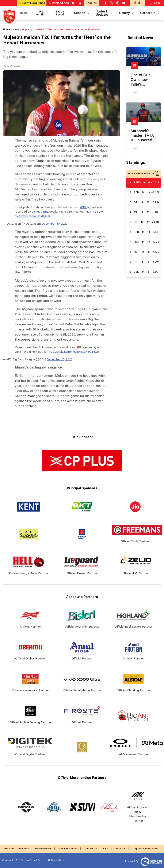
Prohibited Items (68, 849)
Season (80, 13)
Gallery (124, 13)
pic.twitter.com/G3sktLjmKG (33, 216)
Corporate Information (145, 849)
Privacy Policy (43, 849)
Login (156, 3)
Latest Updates (102, 13)
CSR (106, 849)
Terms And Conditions (16, 849)
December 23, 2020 (60, 360)
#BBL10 (98, 212)
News (134, 92)
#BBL (83, 207)
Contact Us (90, 849)
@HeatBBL (41, 212)
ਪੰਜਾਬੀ (137, 3)
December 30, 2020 (55, 224)
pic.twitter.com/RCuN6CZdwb (79, 352)
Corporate (148, 13)
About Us (120, 849)
